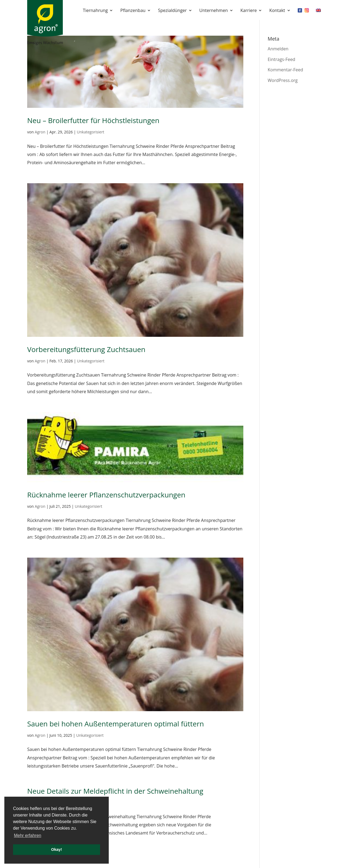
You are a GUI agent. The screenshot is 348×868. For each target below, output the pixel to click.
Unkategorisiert (91, 132)
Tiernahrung (95, 11)
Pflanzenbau (133, 11)
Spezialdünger (172, 11)
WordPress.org (283, 80)
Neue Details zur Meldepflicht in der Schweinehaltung (115, 791)
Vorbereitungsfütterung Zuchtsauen (86, 349)
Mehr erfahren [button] (28, 835)
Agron (40, 132)
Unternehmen (214, 11)
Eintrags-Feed (282, 59)
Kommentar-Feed (285, 70)
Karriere (248, 11)
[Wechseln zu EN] (318, 14)
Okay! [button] (57, 849)
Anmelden (278, 49)
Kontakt (277, 11)
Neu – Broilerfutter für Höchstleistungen (93, 120)
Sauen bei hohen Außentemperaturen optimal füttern (116, 724)
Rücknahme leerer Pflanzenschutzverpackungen (106, 495)
